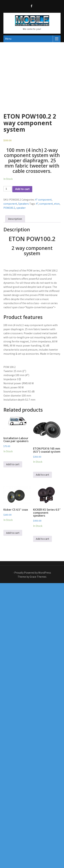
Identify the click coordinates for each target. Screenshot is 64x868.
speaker (21, 208)
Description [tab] (15, 219)
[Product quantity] (8, 189)
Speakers (24, 204)
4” (37, 204)
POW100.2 (9, 208)
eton (57, 204)
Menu (8, 39)
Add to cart (22, 189)
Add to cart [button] (13, 464)
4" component (43, 200)
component (10, 204)
